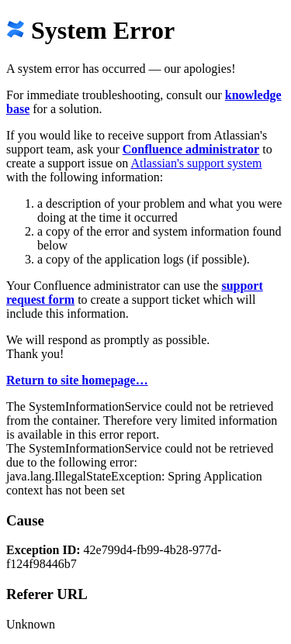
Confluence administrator (191, 149)
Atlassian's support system (196, 163)
